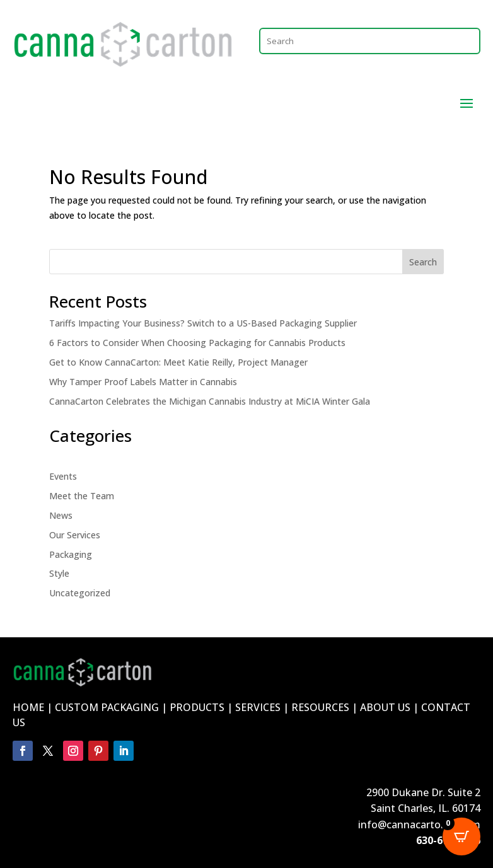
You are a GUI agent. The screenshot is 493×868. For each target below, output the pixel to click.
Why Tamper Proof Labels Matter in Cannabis (143, 382)
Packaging (71, 554)
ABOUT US (385, 707)
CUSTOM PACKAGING (107, 707)
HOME (28, 707)
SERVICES (258, 707)
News (61, 515)
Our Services (75, 535)
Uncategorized (80, 593)
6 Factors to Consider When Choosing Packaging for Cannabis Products (197, 343)
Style (59, 573)
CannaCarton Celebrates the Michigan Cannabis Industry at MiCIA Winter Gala (210, 401)
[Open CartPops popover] (461, 836)
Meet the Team (82, 496)
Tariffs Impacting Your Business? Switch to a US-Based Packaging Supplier (203, 323)
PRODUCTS (197, 707)
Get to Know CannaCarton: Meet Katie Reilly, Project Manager (178, 362)
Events (63, 476)
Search (423, 262)
